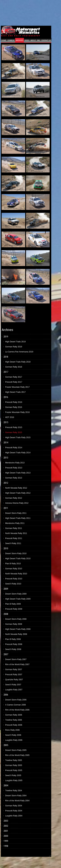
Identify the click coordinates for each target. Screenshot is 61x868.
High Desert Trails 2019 (15, 342)
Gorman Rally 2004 (14, 806)
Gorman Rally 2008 (14, 624)
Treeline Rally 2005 (14, 760)
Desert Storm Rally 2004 (16, 796)
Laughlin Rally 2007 (14, 690)
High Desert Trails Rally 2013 (18, 473)
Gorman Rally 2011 (14, 528)
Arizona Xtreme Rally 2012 (17, 503)
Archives (20, 40)
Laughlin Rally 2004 (14, 816)
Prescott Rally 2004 (14, 811)
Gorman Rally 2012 (14, 498)
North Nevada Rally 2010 (16, 574)
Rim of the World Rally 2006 (17, 710)
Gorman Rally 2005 (14, 765)
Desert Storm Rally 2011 (16, 513)
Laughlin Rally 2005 (14, 780)
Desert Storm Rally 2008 (16, 619)
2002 (6, 826)
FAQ (39, 40)
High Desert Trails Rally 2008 (18, 629)
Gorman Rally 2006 (14, 715)
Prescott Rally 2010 (14, 579)
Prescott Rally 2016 (14, 402)
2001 (6, 831)
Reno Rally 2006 (12, 730)
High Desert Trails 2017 (15, 392)
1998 (6, 846)
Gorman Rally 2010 (14, 569)
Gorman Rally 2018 (14, 367)
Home (4, 40)
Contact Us (46, 40)
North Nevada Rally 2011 (16, 533)
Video (27, 40)
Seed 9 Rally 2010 (13, 584)
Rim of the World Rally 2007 (17, 664)
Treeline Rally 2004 (14, 791)
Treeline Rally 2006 (14, 720)
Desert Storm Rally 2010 (16, 554)
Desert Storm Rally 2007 (16, 659)
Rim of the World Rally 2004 (17, 801)
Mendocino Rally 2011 (15, 523)
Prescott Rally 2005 (14, 770)
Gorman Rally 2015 (14, 432)
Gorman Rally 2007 (14, 670)
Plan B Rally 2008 (13, 639)
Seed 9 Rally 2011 (13, 543)
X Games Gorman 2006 (16, 705)
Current (11, 40)
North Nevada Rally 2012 (16, 488)
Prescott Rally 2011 (14, 538)
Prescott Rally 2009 (14, 609)
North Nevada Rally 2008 (16, 634)
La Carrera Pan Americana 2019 (19, 352)
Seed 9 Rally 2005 (13, 775)
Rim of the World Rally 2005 (17, 755)
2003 (6, 821)
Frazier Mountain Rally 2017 (17, 387)
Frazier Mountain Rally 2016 (17, 412)
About (33, 40)
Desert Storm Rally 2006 (16, 700)
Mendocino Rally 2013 (15, 463)
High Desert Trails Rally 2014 (18, 453)
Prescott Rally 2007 (14, 675)
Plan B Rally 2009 (13, 604)
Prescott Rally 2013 (14, 468)
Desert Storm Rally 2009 (16, 594)
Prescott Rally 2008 (14, 644)
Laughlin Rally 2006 (14, 740)
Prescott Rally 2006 (14, 725)
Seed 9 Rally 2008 (13, 649)
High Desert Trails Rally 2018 (18, 362)
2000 (6, 836)
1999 (6, 841)
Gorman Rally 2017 (14, 377)
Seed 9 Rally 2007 (13, 685)
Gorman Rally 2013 (14, 478)
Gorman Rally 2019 (14, 347)
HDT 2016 (10, 417)
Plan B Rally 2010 (13, 564)
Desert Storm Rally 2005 (16, 750)
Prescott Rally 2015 (14, 427)
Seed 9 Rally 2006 (13, 735)
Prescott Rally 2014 (14, 448)
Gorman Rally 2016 (14, 407)
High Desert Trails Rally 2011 (18, 518)
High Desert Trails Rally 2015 (18, 437)
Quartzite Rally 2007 (14, 680)
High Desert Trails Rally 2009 (18, 599)
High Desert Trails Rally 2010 (18, 559)
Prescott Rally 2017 (14, 382)
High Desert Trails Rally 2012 (18, 493)
